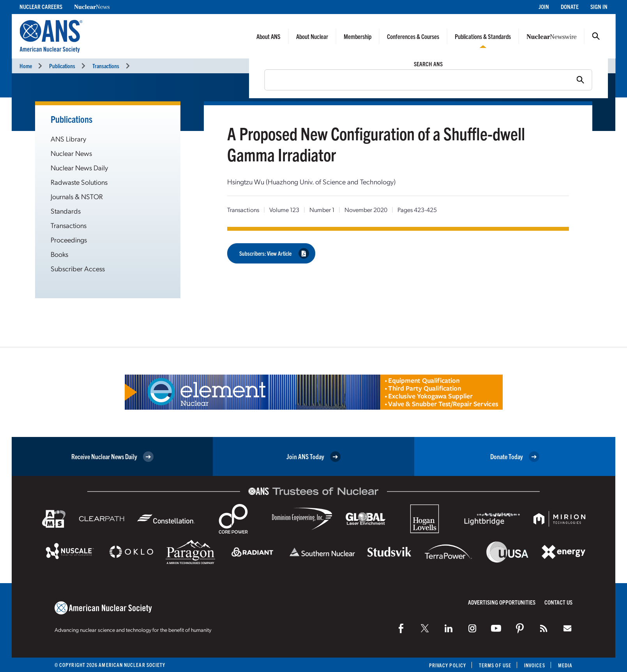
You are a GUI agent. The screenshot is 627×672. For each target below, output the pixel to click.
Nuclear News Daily (79, 167)
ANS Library (68, 139)
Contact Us (558, 602)
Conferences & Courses (413, 36)
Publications (62, 66)
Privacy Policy (448, 665)
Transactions (106, 66)
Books (59, 254)
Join (544, 6)
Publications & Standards (483, 36)
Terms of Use (495, 665)
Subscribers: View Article (274, 253)
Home (26, 66)
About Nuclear (312, 36)
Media (565, 665)
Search (596, 36)
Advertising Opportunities (502, 602)
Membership (358, 36)
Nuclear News (71, 153)
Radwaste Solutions (79, 182)
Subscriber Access (78, 268)
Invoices (535, 665)
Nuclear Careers (41, 6)
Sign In (599, 6)
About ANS (268, 36)
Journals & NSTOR (77, 196)
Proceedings (69, 240)
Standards (66, 211)
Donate (570, 6)
